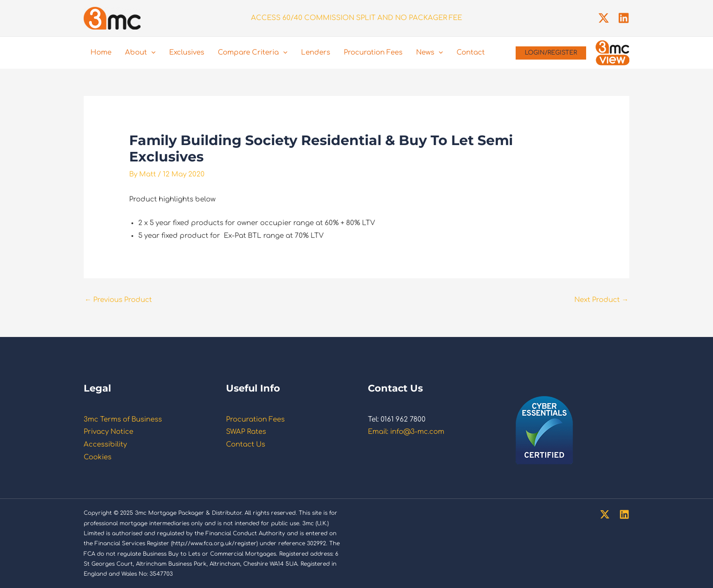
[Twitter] (604, 18)
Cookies (98, 457)
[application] (151, 53)
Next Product (601, 300)
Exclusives (187, 53)
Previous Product (118, 300)
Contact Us (246, 445)
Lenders (316, 53)
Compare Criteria (253, 53)
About (140, 53)
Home (101, 53)
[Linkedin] (624, 18)
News (429, 53)
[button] (551, 53)
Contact (471, 53)
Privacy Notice (108, 432)
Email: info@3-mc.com (406, 432)
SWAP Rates (246, 432)
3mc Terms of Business (123, 420)
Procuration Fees (373, 53)
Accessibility (105, 445)
